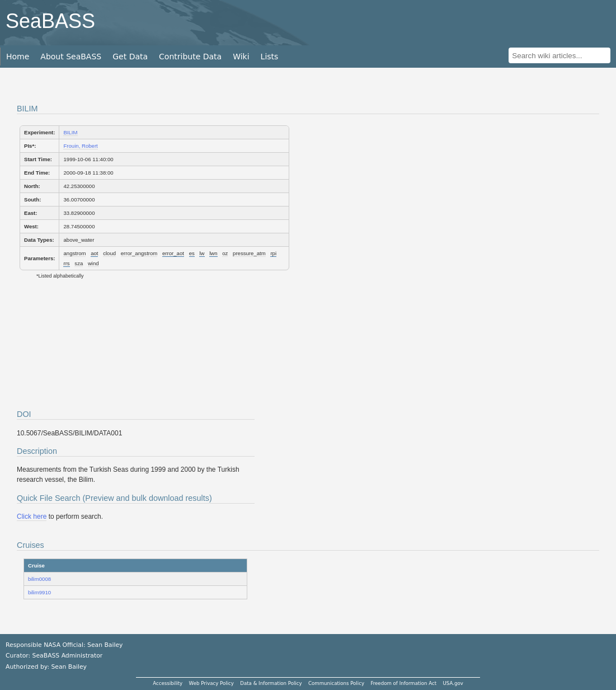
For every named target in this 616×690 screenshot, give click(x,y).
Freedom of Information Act (403, 683)
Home (18, 57)
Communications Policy (336, 683)
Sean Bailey (69, 667)
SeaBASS (50, 21)
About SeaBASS (71, 57)
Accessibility (168, 683)
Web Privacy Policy (211, 683)
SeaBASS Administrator (68, 656)
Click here (32, 517)
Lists (270, 57)
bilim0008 (39, 579)
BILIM (70, 132)
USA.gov (453, 683)
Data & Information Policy (271, 683)
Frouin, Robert (80, 146)
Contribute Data (190, 57)
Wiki (241, 57)
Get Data (130, 57)
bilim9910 (39, 592)
